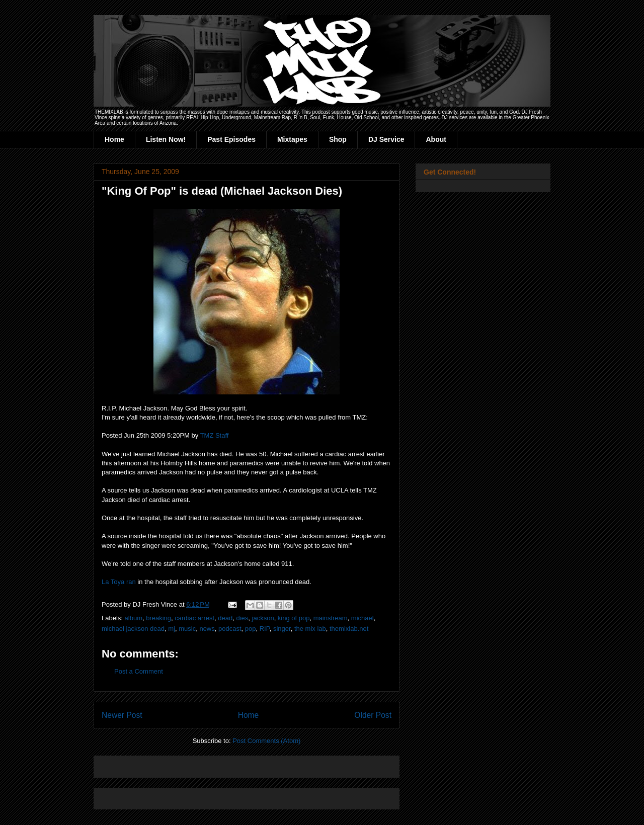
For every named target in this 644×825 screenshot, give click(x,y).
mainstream (331, 618)
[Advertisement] (219, 763)
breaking (158, 618)
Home (114, 139)
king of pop (294, 618)
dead (225, 618)
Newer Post (122, 715)
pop (251, 629)
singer (282, 629)
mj (172, 629)
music (187, 629)
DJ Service (386, 139)
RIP (265, 629)
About (436, 139)
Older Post (373, 715)
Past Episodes (231, 139)
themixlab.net (349, 629)
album (134, 618)
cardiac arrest (194, 618)
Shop (338, 139)
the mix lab (310, 629)
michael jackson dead (133, 629)
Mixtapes (292, 139)
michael (363, 618)
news (207, 629)
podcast (230, 629)
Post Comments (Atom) (266, 741)
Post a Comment (139, 671)
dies (242, 618)
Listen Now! (166, 139)
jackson (263, 618)
